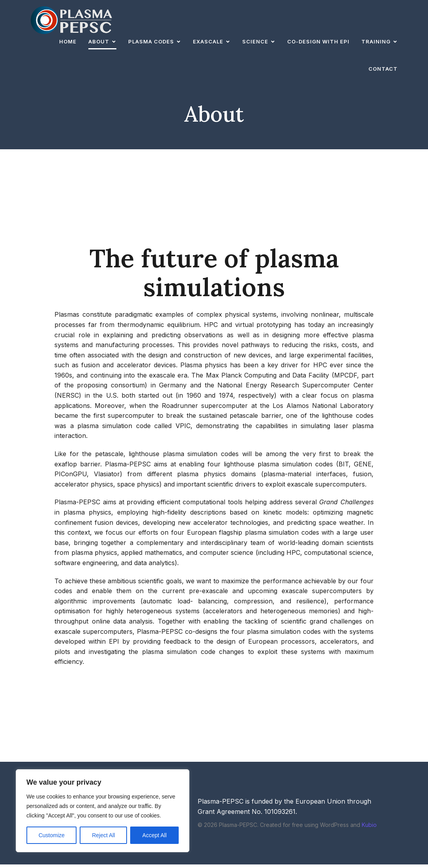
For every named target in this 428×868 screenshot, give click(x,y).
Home (68, 43)
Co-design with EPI (318, 43)
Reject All (103, 835)
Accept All (154, 835)
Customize (52, 835)
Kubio (369, 828)
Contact (383, 70)
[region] (103, 811)
